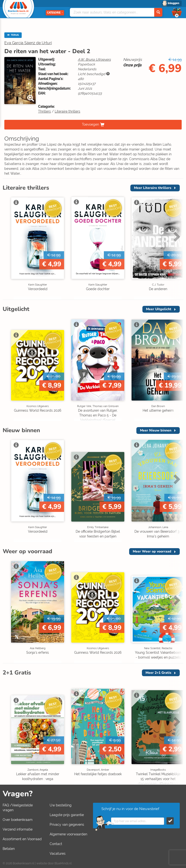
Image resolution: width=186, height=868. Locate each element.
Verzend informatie (18, 829)
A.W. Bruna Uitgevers (94, 59)
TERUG (13, 35)
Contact (56, 844)
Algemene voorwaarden (68, 834)
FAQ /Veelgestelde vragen (18, 808)
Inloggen (173, 3)
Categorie (55, 13)
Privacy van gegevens (67, 825)
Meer (153, 188)
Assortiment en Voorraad (22, 839)
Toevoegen (90, 124)
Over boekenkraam (18, 820)
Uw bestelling (61, 805)
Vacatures (58, 854)
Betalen (9, 849)
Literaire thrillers (67, 111)
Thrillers (44, 111)
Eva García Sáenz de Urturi (28, 43)
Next (176, 237)
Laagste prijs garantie (67, 815)
